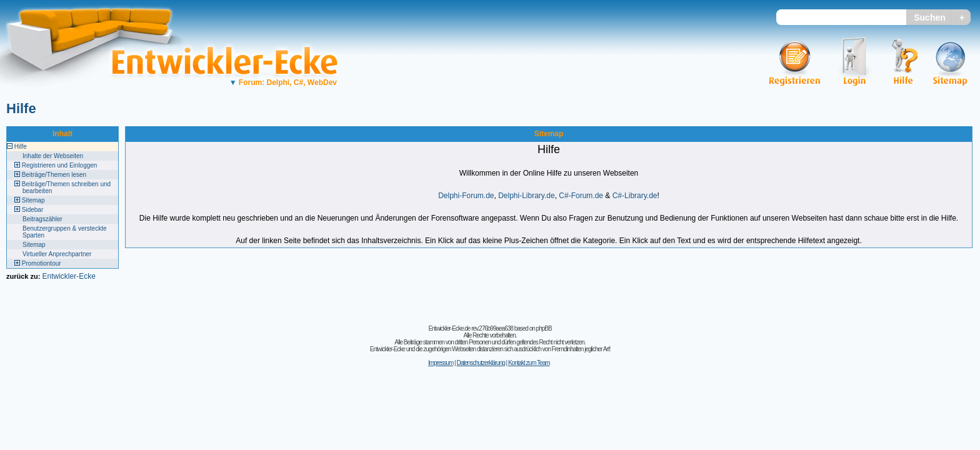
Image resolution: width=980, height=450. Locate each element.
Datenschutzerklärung (480, 363)
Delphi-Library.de (527, 196)
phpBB (544, 328)
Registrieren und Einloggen (60, 165)
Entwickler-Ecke (68, 276)
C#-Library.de (635, 196)
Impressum (441, 363)
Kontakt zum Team (529, 363)
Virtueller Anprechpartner (57, 254)
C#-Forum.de (581, 196)
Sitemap (33, 200)
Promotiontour (42, 263)
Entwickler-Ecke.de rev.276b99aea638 (470, 328)
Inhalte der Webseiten (53, 156)
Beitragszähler (42, 219)
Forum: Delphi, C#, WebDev (283, 82)
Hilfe (21, 108)
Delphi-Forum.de (466, 196)
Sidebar (32, 210)
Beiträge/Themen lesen (54, 175)
